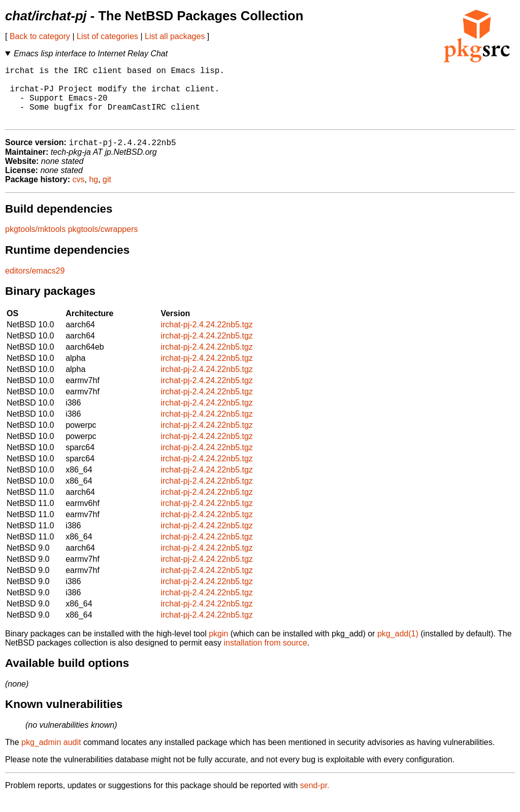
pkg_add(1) (398, 647)
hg (93, 193)
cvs (79, 193)
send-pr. (315, 799)
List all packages (175, 36)
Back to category (40, 36)
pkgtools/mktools (35, 243)
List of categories (107, 36)
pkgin (218, 647)
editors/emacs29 (35, 284)
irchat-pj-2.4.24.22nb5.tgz (206, 338)
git (107, 193)
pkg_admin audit (51, 756)
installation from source (265, 656)
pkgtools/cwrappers (103, 243)
